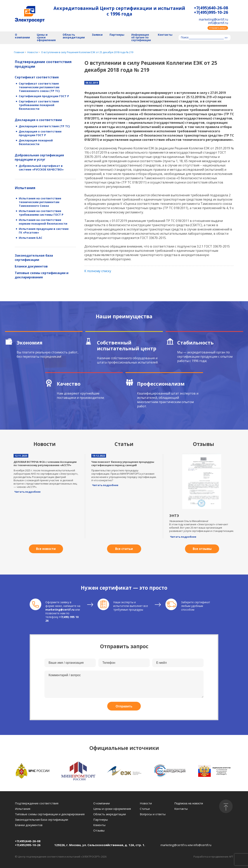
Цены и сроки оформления (46, 38)
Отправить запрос (218, 28)
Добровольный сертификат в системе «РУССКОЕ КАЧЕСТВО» (41, 168)
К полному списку (98, 271)
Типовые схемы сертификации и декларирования (42, 275)
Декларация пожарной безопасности (36, 142)
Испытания (25, 188)
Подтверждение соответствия (37, 803)
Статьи (145, 809)
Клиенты (99, 825)
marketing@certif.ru (213, 19)
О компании (22, 36)
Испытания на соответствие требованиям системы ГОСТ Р (41, 213)
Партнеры (117, 35)
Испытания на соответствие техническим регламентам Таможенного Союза (40, 202)
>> (226, 38)
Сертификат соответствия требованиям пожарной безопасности (39, 105)
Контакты (165, 35)
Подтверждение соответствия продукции (43, 64)
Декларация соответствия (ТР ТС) (44, 126)
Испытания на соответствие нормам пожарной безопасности (43, 222)
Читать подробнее (27, 492)
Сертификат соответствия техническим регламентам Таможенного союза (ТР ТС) (39, 87)
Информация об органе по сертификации (141, 38)
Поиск (185, 38)
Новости (146, 803)
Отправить (124, 706)
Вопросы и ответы (153, 814)
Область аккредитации (74, 36)
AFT (231, 857)
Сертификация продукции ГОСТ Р (44, 96)
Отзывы (99, 830)
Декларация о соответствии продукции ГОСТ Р (40, 133)
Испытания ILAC (31, 238)
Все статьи (124, 549)
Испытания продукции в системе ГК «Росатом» (44, 231)
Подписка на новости (189, 803)
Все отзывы (202, 549)
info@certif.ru (218, 23)
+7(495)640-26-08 (211, 8)
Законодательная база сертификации (34, 258)
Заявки (97, 35)
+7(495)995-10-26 (211, 12)
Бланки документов (31, 266)
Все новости (46, 549)
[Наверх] (226, 806)
